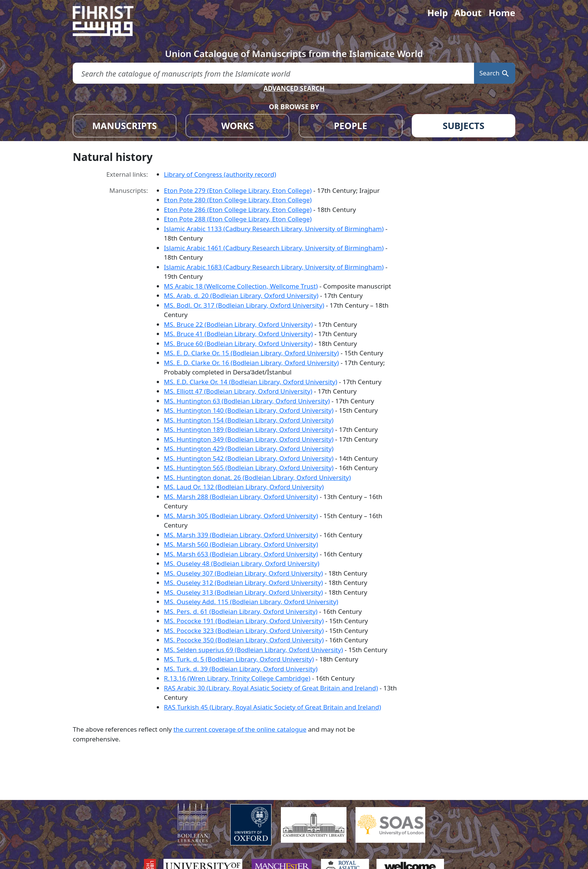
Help (437, 13)
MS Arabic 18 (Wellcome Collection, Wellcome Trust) (241, 286)
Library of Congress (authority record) (220, 174)
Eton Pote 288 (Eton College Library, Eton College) (238, 219)
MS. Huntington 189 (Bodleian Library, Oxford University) (249, 429)
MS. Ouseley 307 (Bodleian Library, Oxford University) (243, 573)
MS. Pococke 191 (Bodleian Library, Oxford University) (244, 621)
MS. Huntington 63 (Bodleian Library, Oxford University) (247, 401)
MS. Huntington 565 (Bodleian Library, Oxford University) (249, 468)
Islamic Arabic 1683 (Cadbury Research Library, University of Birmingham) (274, 267)
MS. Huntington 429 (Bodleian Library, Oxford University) (249, 449)
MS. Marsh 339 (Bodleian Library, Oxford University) (241, 535)
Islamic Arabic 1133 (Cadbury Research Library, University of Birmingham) (274, 229)
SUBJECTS (463, 126)
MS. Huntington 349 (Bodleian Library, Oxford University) (249, 439)
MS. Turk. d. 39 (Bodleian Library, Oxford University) (241, 669)
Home (502, 13)
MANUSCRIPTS (125, 126)
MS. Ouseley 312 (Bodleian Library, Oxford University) (243, 583)
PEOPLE (350, 126)
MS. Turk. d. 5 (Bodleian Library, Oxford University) (239, 659)
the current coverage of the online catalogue (240, 729)
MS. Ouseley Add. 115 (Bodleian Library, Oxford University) (251, 602)
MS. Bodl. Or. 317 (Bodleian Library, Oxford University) (244, 305)
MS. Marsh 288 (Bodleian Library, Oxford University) (241, 497)
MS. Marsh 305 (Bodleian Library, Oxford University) (241, 516)
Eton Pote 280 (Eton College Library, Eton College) (238, 200)
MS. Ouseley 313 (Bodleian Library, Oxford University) (243, 592)
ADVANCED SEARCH (294, 88)
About (468, 13)
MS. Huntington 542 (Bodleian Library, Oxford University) (249, 458)
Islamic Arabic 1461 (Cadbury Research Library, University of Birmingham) (274, 248)
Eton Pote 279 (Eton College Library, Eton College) (238, 190)
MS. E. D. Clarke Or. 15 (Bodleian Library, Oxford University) (251, 353)
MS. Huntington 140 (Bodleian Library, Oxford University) (249, 410)
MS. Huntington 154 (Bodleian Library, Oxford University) (249, 420)
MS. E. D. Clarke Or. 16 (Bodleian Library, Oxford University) (251, 363)
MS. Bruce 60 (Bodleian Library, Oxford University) (238, 344)
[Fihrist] (110, 21)
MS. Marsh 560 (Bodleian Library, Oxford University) (241, 544)
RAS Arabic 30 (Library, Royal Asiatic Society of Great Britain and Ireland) (271, 688)
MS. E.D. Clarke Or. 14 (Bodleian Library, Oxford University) (250, 382)
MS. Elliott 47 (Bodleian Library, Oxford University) (238, 391)
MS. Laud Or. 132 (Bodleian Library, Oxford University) (244, 487)
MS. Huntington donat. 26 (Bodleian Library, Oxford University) (257, 477)
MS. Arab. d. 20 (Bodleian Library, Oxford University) (241, 295)
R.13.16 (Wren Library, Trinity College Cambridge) (237, 678)
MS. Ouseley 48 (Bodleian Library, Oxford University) (241, 563)
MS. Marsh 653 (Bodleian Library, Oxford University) (241, 554)
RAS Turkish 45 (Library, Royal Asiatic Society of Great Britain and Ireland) (272, 707)
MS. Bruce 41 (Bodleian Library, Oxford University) (238, 334)
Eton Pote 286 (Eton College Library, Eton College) (238, 210)
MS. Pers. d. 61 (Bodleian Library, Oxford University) (241, 611)
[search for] (273, 73)
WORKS (238, 126)
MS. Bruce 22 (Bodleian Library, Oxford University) (238, 324)
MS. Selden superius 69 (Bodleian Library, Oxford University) (253, 650)
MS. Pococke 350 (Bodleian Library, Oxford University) (244, 640)
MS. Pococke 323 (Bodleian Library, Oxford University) (244, 631)
